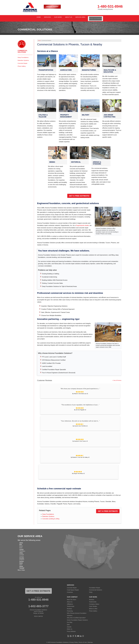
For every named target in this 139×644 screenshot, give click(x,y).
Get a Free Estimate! (79, 194)
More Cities (21, 568)
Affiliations (70, 602)
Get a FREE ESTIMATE (38, 589)
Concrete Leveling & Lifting (51, 517)
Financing (70, 609)
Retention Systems (48, 515)
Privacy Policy (74, 640)
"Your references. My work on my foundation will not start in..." (80, 419)
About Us (70, 600)
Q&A (68, 623)
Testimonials (71, 605)
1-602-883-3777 (38, 604)
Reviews (69, 607)
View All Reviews (117, 379)
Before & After (93, 607)
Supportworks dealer (82, 224)
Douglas (22, 556)
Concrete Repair (22, 61)
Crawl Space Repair (73, 588)
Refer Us (70, 627)
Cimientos (70, 590)
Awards (69, 625)
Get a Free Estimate (108, 509)
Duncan (22, 559)
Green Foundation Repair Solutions (77, 618)
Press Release (71, 630)
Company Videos (94, 602)
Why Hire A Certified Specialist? (76, 616)
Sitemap (90, 640)
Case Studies (93, 605)
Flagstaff (22, 566)
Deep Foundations (48, 512)
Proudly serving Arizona (105, 9)
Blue (21, 542)
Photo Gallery (22, 64)
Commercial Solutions (23, 50)
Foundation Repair (95, 586)
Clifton (21, 551)
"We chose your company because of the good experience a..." (80, 387)
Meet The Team (72, 598)
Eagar (21, 561)
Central (21, 548)
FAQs (91, 590)
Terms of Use (83, 640)
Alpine (21, 541)
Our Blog (70, 620)
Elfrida (21, 564)
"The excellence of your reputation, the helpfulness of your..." (80, 403)
